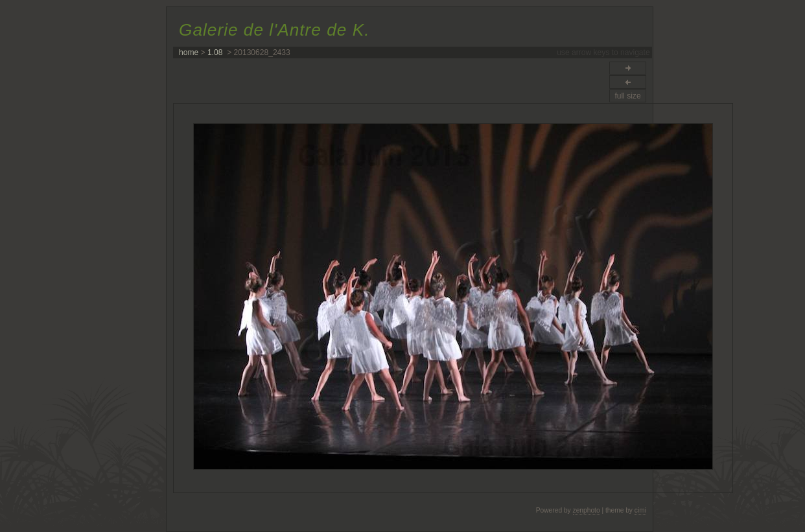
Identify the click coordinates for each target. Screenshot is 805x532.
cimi (640, 510)
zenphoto (587, 510)
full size (627, 96)
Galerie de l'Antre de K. (274, 30)
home (189, 52)
